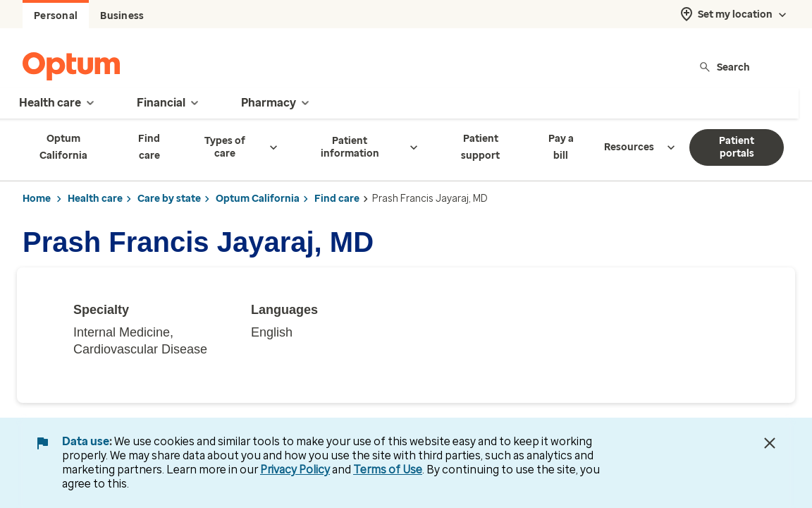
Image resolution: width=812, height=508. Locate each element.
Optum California (258, 199)
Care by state (169, 199)
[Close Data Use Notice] (770, 443)
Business (122, 16)
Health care (95, 199)
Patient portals (737, 147)
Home (37, 199)
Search (724, 67)
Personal (56, 16)
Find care (337, 199)
